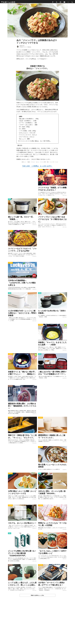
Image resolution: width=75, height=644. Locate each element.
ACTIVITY (40, 171)
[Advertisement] (37, 624)
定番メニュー (24, 163)
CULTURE (10, 387)
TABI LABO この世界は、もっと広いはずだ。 (37, 167)
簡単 (48, 163)
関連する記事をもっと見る (37, 596)
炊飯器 (29, 163)
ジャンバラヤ (52, 163)
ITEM (10, 200)
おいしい (38, 163)
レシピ (57, 163)
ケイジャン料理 (43, 163)
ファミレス (33, 163)
